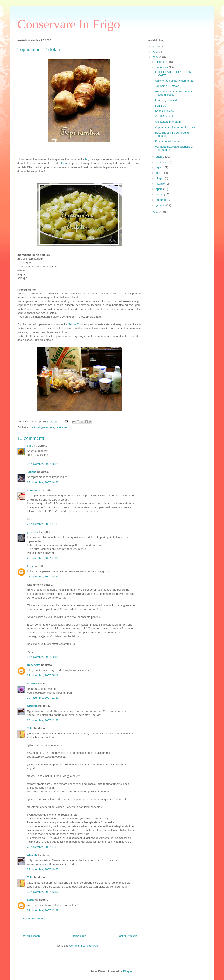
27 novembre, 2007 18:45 (43, 577)
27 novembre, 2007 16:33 (43, 482)
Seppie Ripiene (164, 111)
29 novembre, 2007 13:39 (43, 910)
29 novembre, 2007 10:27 (43, 869)
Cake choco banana (167, 141)
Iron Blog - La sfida (167, 100)
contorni (35, 427)
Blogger (128, 971)
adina (31, 900)
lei (87, 159)
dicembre (162, 62)
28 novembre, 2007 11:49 (43, 698)
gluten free (47, 427)
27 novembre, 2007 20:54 (43, 657)
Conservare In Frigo (69, 24)
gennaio (161, 205)
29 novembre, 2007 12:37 (43, 892)
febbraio (161, 200)
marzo (160, 194)
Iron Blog (160, 106)
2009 (156, 46)
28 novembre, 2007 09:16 (43, 675)
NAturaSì (74, 324)
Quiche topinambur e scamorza (174, 81)
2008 (156, 52)
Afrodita (32, 706)
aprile (159, 189)
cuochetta (33, 490)
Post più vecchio (127, 936)
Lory (30, 566)
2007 (156, 57)
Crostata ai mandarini (168, 122)
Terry (64, 163)
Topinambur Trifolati (167, 86)
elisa (30, 446)
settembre (162, 162)
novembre (162, 67)
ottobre (160, 157)
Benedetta (34, 665)
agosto (160, 167)
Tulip (30, 728)
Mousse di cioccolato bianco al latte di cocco (174, 93)
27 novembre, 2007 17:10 (43, 524)
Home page (79, 936)
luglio (159, 173)
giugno (160, 178)
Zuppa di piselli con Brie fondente (175, 127)
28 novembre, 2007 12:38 (43, 720)
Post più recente (31, 936)
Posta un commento (35, 918)
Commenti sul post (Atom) (85, 946)
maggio (161, 184)
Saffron (32, 683)
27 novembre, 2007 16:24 (43, 464)
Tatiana (32, 472)
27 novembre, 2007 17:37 (43, 558)
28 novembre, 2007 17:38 (43, 847)
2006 (156, 212)
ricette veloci (63, 427)
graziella (33, 532)
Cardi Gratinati (164, 116)
